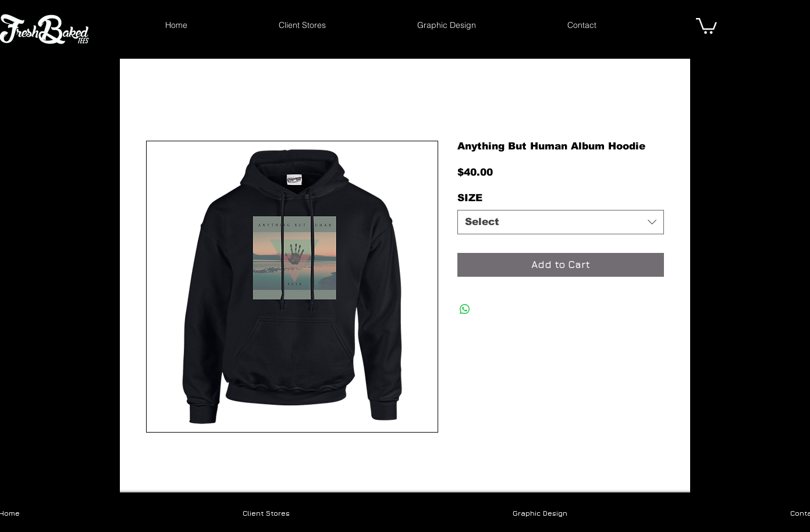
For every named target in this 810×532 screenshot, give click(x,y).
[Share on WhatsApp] (465, 309)
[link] (706, 25)
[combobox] (561, 222)
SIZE (470, 198)
